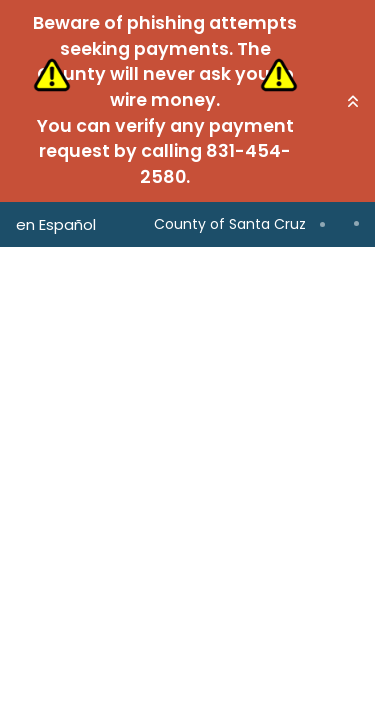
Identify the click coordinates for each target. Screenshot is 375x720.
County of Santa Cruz (230, 224)
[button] (353, 101)
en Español (56, 224)
